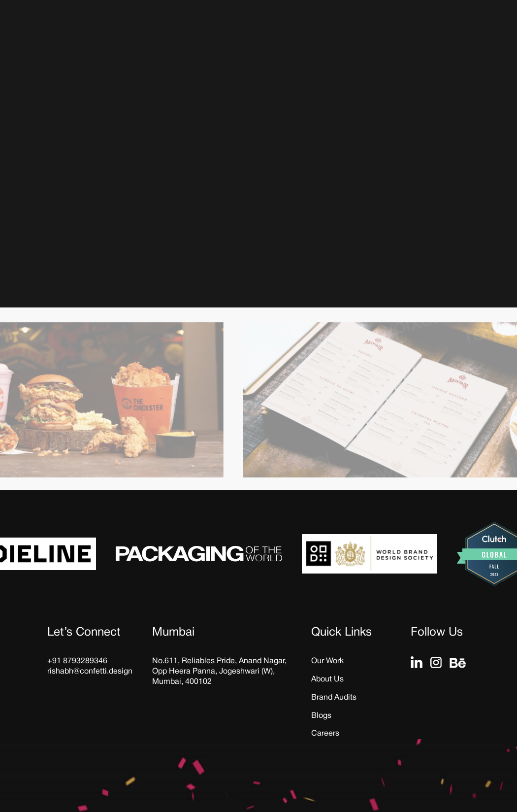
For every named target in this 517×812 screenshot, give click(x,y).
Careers (325, 734)
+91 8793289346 (77, 661)
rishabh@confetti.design (90, 672)
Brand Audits (334, 698)
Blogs (321, 716)
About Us (327, 679)
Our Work (327, 661)
